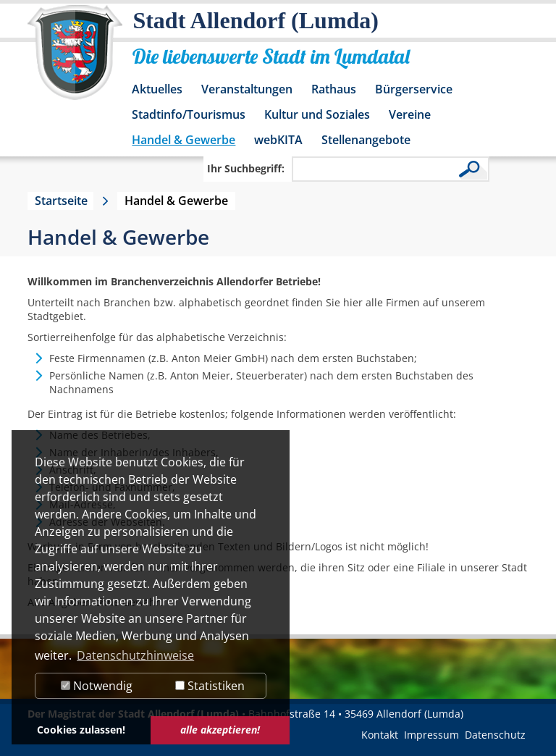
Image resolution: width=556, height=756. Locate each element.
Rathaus (334, 89)
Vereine (410, 114)
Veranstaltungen (247, 89)
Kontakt (380, 735)
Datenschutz (495, 735)
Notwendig (97, 686)
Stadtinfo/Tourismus (189, 114)
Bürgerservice (414, 89)
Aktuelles (157, 89)
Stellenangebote (366, 140)
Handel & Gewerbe (184, 140)
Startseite (61, 201)
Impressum (431, 735)
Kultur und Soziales (317, 114)
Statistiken (210, 686)
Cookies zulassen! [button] (81, 730)
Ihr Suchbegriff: (246, 168)
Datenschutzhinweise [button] (135, 655)
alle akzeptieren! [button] (220, 730)
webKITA (278, 140)
